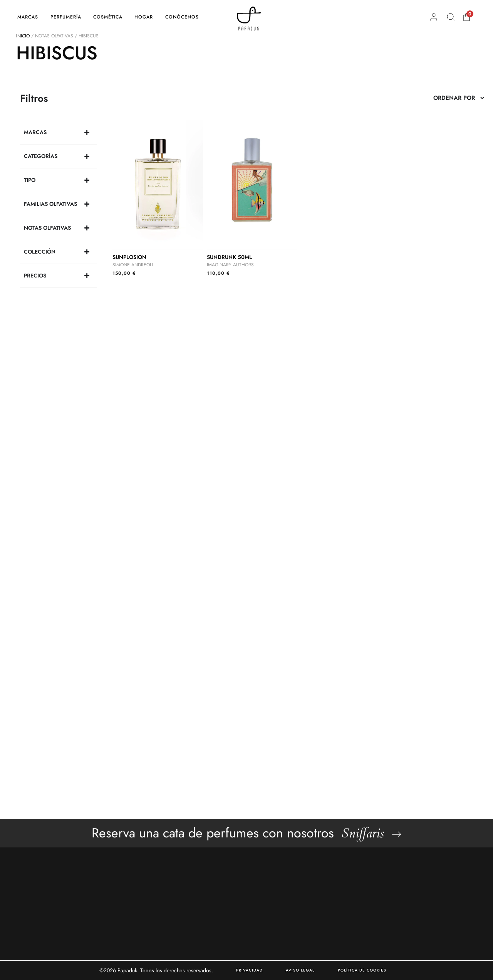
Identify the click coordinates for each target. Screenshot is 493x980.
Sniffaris (363, 833)
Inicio (23, 36)
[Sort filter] (459, 98)
